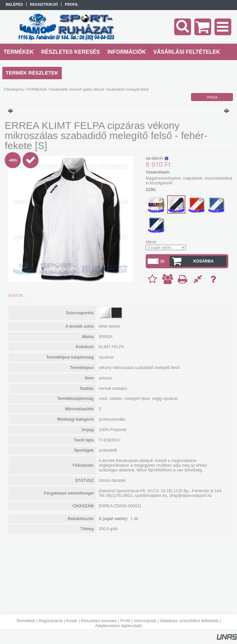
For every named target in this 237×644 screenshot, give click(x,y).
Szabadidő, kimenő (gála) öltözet (77, 89)
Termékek (26, 621)
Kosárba (204, 261)
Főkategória (14, 89)
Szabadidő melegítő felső (128, 89)
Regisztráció (51, 621)
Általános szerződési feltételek (189, 621)
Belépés (14, 4)
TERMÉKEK (37, 89)
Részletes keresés (99, 621)
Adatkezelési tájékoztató (118, 626)
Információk (145, 621)
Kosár (72, 621)
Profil (125, 621)
